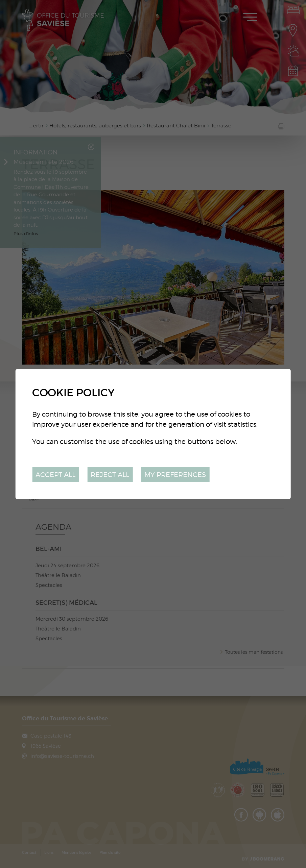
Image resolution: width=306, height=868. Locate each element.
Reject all (110, 474)
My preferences (175, 474)
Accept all (55, 474)
